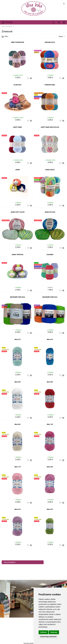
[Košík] (59, 22)
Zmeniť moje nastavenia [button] (48, 637)
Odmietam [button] (54, 632)
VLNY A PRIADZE (7, 26)
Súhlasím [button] (43, 632)
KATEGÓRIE (9, 22)
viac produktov (10, 562)
